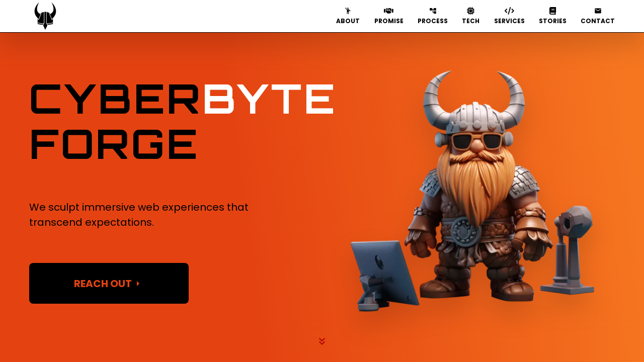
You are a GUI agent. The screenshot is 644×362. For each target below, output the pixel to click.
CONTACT (598, 16)
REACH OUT (109, 284)
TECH (471, 16)
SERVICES (509, 16)
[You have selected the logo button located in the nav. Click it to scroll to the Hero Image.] (45, 16)
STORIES (553, 16)
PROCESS (433, 16)
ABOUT (348, 16)
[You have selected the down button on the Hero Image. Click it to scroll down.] (322, 342)
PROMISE (389, 16)
